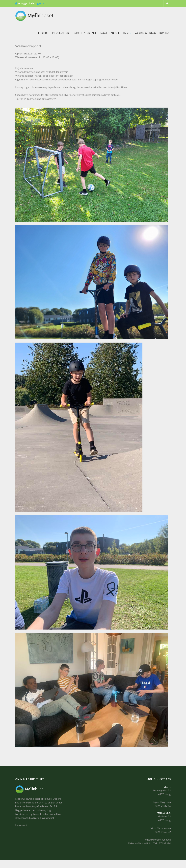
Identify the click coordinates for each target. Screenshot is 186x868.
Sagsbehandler (110, 33)
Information (61, 33)
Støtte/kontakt (85, 33)
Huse (127, 33)
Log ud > (39, 3)
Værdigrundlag (145, 33)
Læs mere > (21, 825)
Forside (43, 33)
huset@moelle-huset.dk (158, 840)
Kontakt (165, 33)
